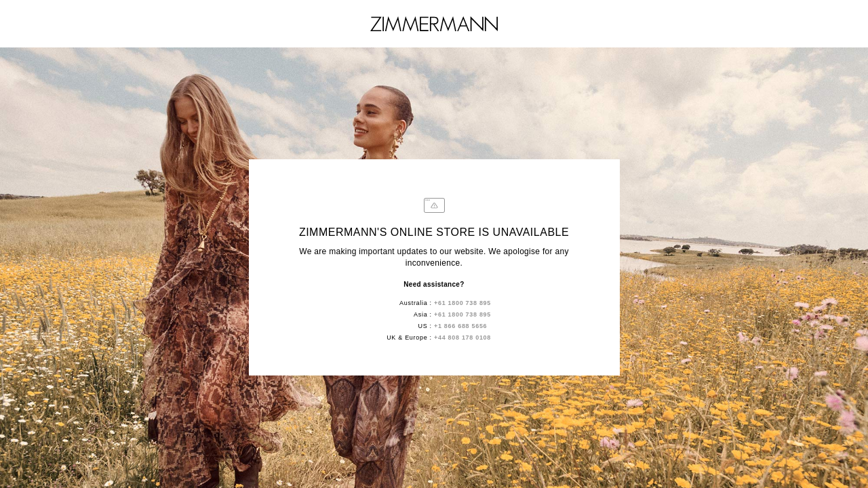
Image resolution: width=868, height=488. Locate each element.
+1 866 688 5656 (460, 326)
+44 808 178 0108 (462, 338)
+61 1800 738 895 (462, 303)
